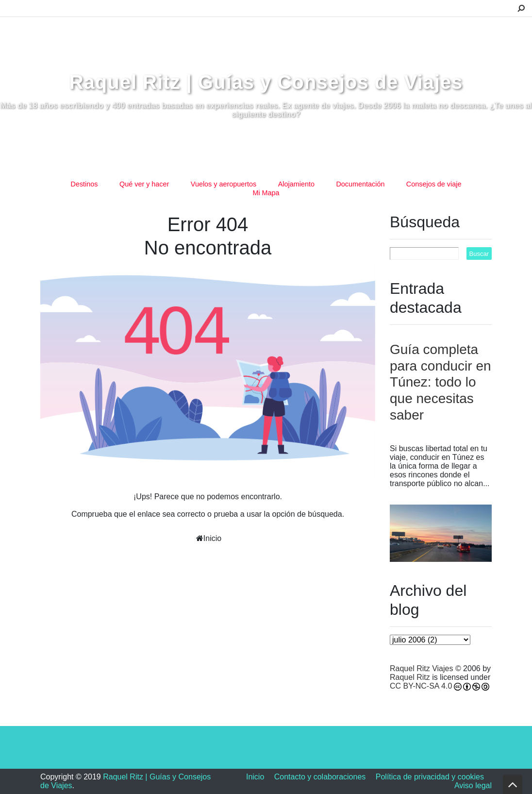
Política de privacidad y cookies (430, 777)
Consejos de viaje (434, 184)
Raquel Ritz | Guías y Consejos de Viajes (266, 82)
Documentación (360, 184)
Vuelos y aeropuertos (224, 184)
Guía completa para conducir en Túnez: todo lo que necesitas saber (441, 382)
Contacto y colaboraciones (320, 777)
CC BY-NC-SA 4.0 (421, 686)
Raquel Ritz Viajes (421, 668)
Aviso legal (473, 786)
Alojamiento (296, 184)
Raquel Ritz (410, 677)
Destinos (84, 184)
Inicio (212, 538)
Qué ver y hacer (144, 184)
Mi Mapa (266, 193)
